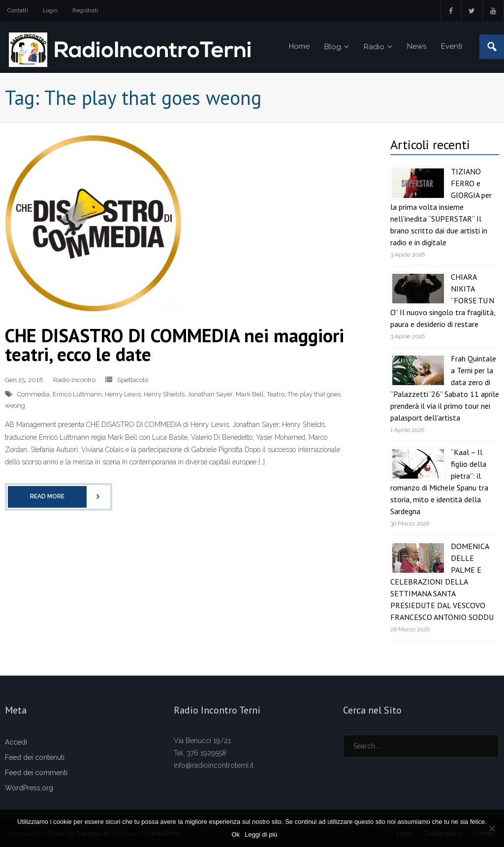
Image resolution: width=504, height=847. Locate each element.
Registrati (85, 10)
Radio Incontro (74, 380)
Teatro (276, 394)
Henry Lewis (123, 394)
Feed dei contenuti (35, 757)
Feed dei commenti (36, 773)
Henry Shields (164, 394)
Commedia (33, 394)
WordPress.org (29, 788)
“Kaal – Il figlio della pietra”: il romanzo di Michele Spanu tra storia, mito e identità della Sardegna (439, 482)
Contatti (18, 10)
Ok (236, 834)
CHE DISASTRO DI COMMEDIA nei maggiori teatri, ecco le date (174, 344)
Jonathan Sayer (210, 394)
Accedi (16, 742)
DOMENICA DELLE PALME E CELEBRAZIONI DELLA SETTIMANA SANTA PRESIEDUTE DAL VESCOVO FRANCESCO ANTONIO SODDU (442, 582)
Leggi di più (261, 834)
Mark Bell (250, 394)
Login (50, 10)
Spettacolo (133, 380)
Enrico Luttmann (77, 394)
